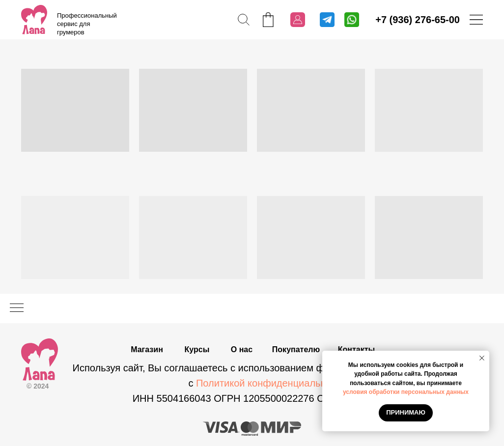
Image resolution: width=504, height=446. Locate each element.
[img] (34, 20)
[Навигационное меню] (17, 308)
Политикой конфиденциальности (271, 383)
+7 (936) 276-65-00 (418, 20)
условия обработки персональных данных (406, 392)
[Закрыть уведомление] (482, 358)
